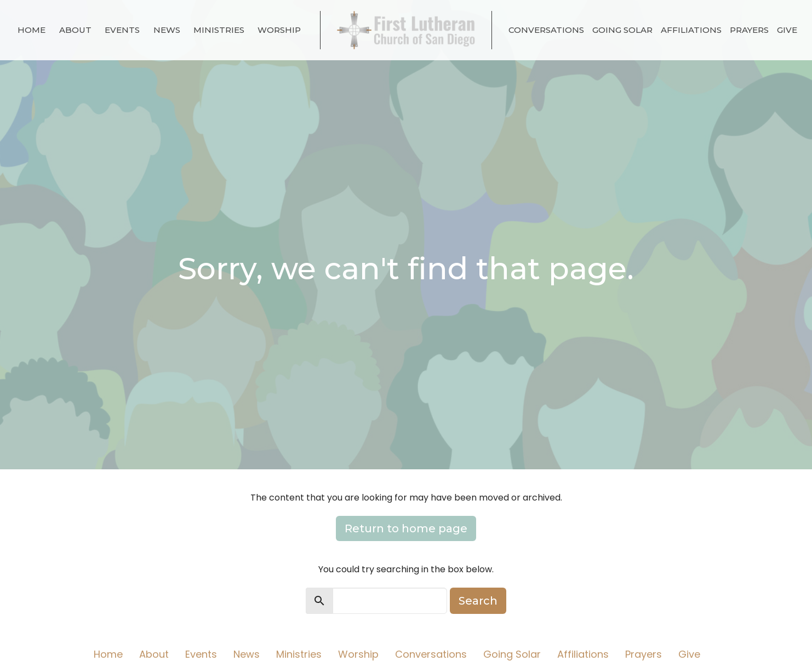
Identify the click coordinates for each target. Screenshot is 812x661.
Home (32, 30)
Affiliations (691, 30)
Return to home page (406, 528)
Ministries (219, 30)
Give (787, 30)
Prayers (749, 30)
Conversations (546, 30)
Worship (279, 30)
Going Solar (622, 30)
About (75, 30)
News (167, 30)
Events (122, 30)
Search (478, 601)
